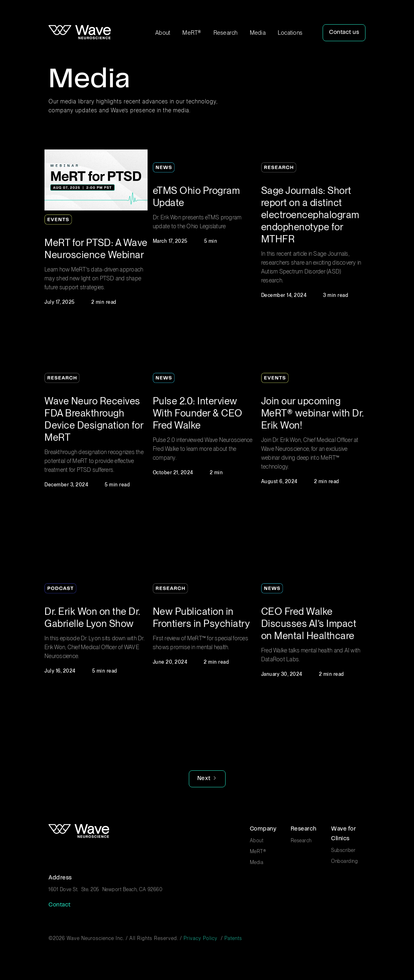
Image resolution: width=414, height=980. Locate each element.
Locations (290, 33)
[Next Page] (207, 779)
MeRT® (192, 33)
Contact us (344, 33)
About (163, 33)
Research (226, 33)
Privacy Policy (201, 938)
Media (258, 33)
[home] (80, 33)
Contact (60, 905)
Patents (233, 938)
